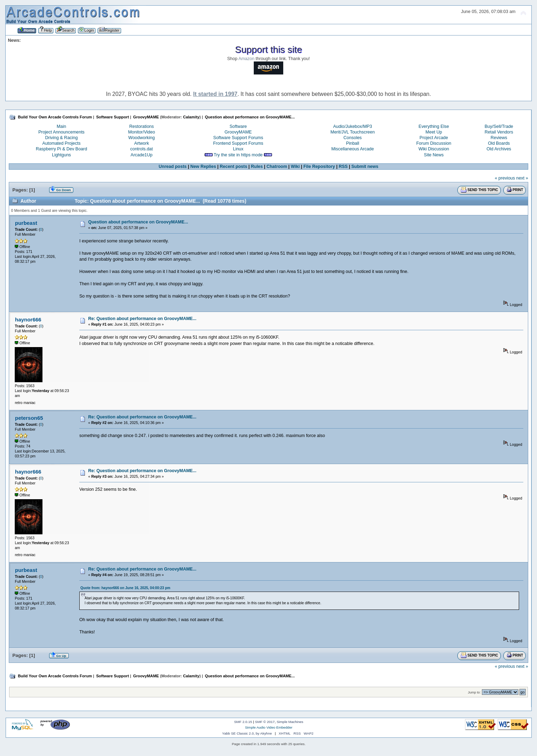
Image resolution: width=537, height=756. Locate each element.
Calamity (191, 117)
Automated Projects (62, 143)
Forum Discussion (434, 143)
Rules (257, 167)
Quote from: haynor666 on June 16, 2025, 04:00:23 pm (125, 588)
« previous (505, 178)
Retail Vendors (499, 132)
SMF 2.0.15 (243, 722)
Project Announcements (61, 132)
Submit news (365, 167)
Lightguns (61, 155)
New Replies (203, 167)
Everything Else (434, 126)
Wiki (295, 167)
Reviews (499, 138)
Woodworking (142, 138)
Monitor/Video (142, 132)
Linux (238, 149)
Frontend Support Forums (238, 143)
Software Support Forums (238, 138)
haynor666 (28, 320)
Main (61, 126)
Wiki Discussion (434, 149)
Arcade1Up (141, 155)
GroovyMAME (238, 132)
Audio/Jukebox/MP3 (353, 126)
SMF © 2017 (265, 722)
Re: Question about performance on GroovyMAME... (142, 319)
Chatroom (277, 167)
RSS (343, 167)
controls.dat (141, 149)
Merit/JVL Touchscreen (353, 132)
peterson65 (29, 418)
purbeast (26, 223)
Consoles (353, 138)
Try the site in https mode (238, 155)
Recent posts (233, 167)
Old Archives (499, 149)
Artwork (141, 143)
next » (522, 178)
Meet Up (434, 132)
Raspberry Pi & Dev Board (61, 149)
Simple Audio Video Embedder (269, 727)
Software (238, 126)
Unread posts (173, 167)
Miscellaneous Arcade (353, 149)
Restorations (141, 126)
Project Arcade (434, 138)
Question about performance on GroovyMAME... (138, 222)
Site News (434, 155)
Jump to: (474, 692)
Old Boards (499, 143)
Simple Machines (290, 722)
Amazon (246, 59)
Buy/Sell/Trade (499, 126)
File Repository (319, 167)
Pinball (353, 143)
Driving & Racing (62, 138)
